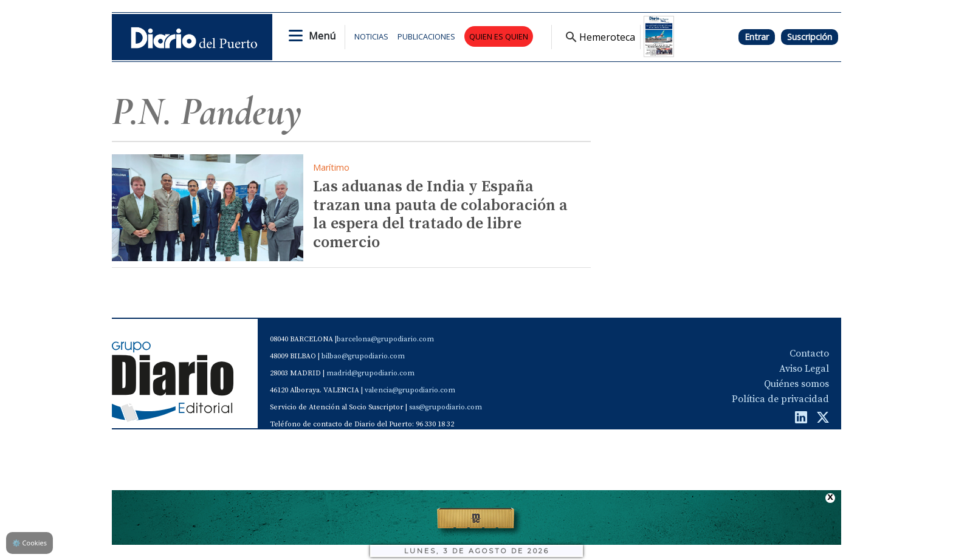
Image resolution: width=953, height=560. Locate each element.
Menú (322, 36)
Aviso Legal (804, 369)
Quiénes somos (796, 384)
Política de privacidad (780, 399)
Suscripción (810, 37)
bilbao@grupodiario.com (363, 356)
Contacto (809, 353)
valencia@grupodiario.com (410, 390)
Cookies (29, 543)
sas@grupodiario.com (446, 407)
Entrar (757, 37)
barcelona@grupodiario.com (385, 339)
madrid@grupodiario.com (370, 373)
